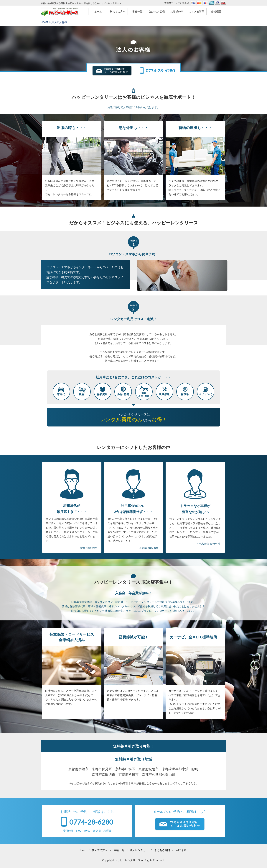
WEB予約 (181, 850)
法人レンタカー (139, 850)
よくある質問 (162, 850)
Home (82, 850)
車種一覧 (119, 850)
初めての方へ (100, 850)
